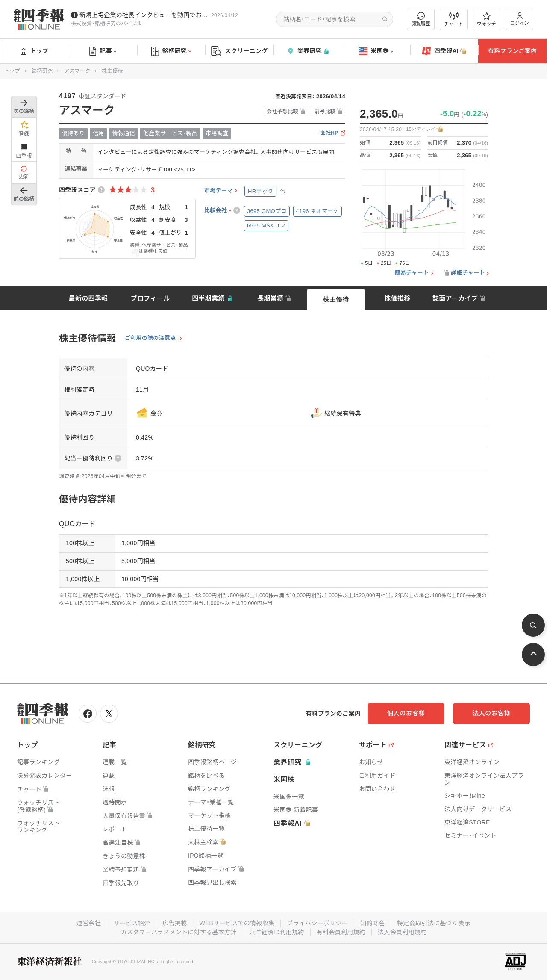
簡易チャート (412, 273)
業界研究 (308, 51)
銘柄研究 (171, 51)
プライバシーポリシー (317, 923)
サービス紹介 (132, 923)
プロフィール (150, 298)
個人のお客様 (406, 713)
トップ (34, 51)
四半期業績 (208, 298)
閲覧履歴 (421, 19)
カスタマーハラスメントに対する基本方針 (179, 932)
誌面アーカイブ (455, 298)
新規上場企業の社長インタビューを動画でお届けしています (144, 15)
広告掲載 (175, 923)
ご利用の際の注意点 (150, 338)
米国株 (376, 51)
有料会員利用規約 (341, 932)
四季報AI (444, 51)
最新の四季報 (88, 298)
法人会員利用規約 (402, 932)
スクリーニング (240, 51)
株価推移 (397, 298)
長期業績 (270, 298)
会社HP (329, 133)
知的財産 (372, 923)
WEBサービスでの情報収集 (237, 923)
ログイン (520, 19)
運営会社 (89, 923)
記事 (103, 51)
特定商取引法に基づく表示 (434, 923)
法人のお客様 (491, 713)
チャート (454, 19)
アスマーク (77, 71)
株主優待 (336, 300)
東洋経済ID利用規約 (277, 932)
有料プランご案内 (512, 51)
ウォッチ (487, 19)
